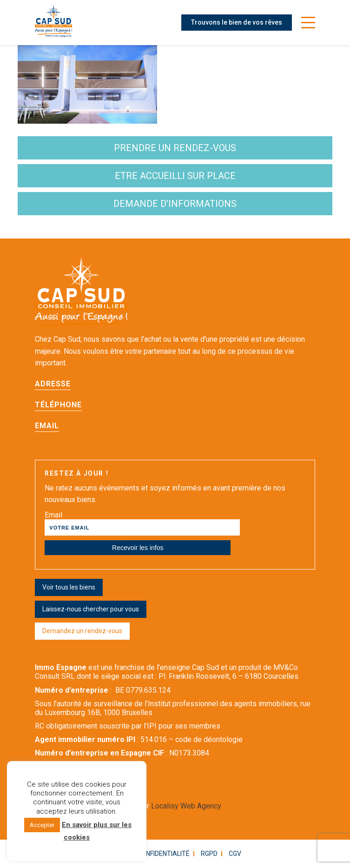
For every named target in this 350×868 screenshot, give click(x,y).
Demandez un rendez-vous (82, 631)
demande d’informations (175, 204)
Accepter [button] (42, 825)
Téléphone (58, 405)
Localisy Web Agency (186, 806)
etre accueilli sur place (175, 176)
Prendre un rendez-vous (175, 148)
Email (47, 426)
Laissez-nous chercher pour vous (91, 609)
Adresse (53, 384)
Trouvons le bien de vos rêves (237, 22)
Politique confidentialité (147, 854)
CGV (235, 854)
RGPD (209, 854)
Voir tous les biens (69, 587)
